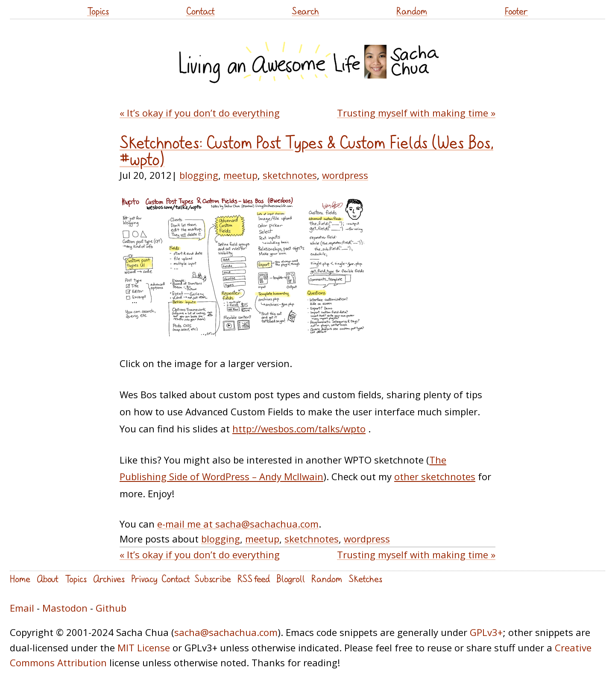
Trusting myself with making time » (416, 113)
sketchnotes (290, 175)
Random (412, 11)
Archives (109, 579)
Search (305, 11)
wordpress (345, 175)
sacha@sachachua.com (226, 632)
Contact (201, 11)
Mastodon (65, 608)
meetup (240, 175)
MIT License (144, 647)
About (48, 579)
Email (22, 608)
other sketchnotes (435, 476)
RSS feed (254, 579)
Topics (98, 11)
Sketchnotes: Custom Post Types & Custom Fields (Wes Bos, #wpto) (306, 151)
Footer (516, 11)
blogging (199, 175)
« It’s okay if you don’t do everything (200, 113)
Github (111, 608)
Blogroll (291, 579)
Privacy (144, 579)
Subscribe (213, 579)
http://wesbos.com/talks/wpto (299, 429)
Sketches (365, 579)
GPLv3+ (486, 632)
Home (20, 579)
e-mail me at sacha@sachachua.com (238, 524)
